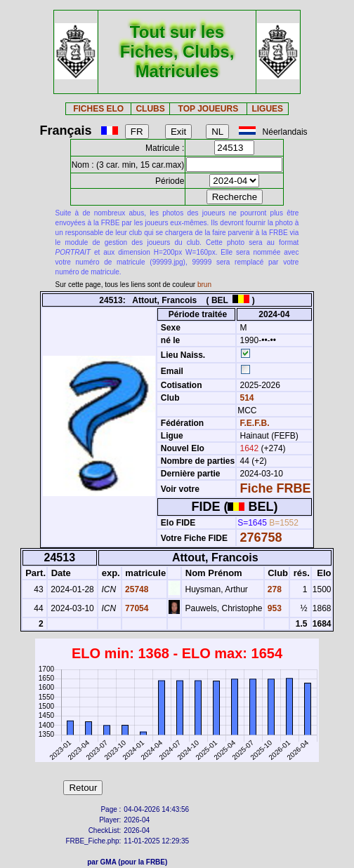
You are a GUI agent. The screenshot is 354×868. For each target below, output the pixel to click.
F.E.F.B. (255, 423)
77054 (136, 608)
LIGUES (267, 109)
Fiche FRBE (276, 488)
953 (274, 608)
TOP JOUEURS (209, 109)
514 (245, 398)
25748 (136, 589)
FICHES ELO (98, 109)
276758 (261, 538)
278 (274, 589)
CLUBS (150, 109)
